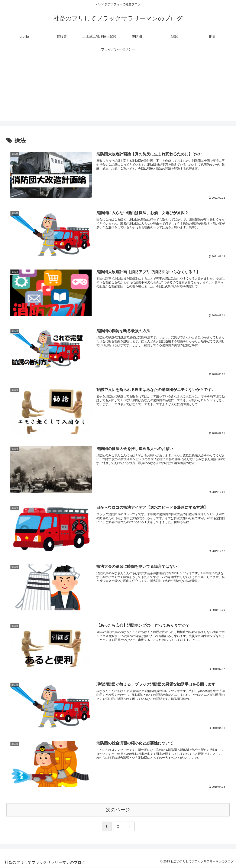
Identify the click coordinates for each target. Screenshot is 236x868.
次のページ (118, 810)
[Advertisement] (118, 91)
